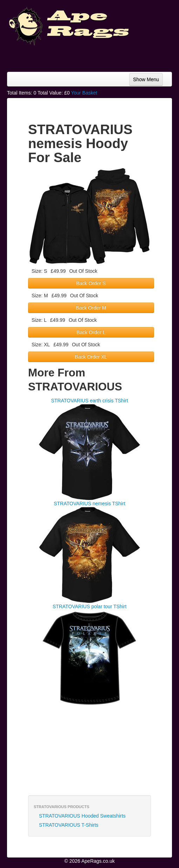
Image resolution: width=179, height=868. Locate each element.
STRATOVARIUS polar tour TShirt (90, 606)
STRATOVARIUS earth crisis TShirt (89, 401)
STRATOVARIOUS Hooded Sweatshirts (82, 816)
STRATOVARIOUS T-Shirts (69, 825)
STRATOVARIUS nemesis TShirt (89, 504)
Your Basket (84, 93)
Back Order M (91, 308)
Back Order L (91, 332)
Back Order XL (91, 357)
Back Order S (91, 283)
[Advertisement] (116, 56)
